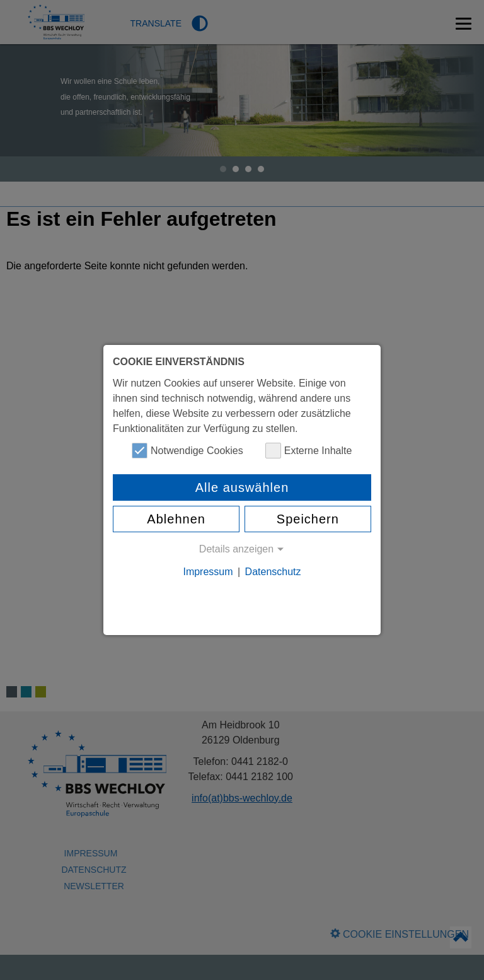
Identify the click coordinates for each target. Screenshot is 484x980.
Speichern (308, 519)
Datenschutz (273, 572)
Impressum (208, 572)
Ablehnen (176, 519)
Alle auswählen (242, 487)
